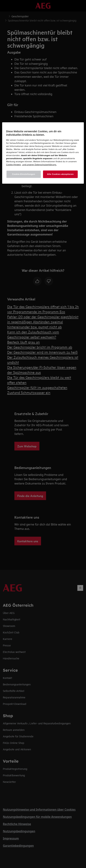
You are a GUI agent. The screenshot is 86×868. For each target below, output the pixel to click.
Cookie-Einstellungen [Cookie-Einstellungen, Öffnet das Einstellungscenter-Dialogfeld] (24, 174)
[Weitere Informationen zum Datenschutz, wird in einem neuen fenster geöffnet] (13, 164)
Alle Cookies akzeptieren (60, 174)
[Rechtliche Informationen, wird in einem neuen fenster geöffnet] (39, 164)
